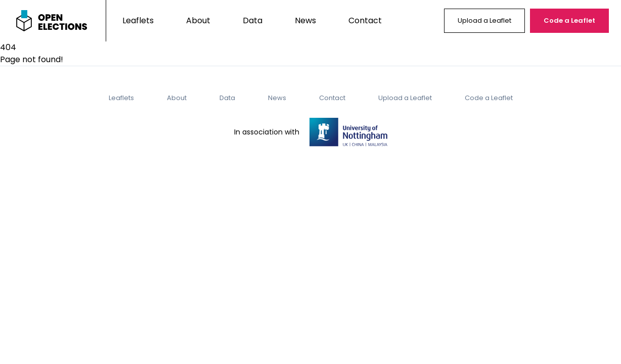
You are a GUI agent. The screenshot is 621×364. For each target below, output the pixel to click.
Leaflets (138, 20)
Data (253, 20)
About (198, 20)
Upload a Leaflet (484, 20)
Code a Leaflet (569, 20)
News (305, 20)
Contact (365, 20)
